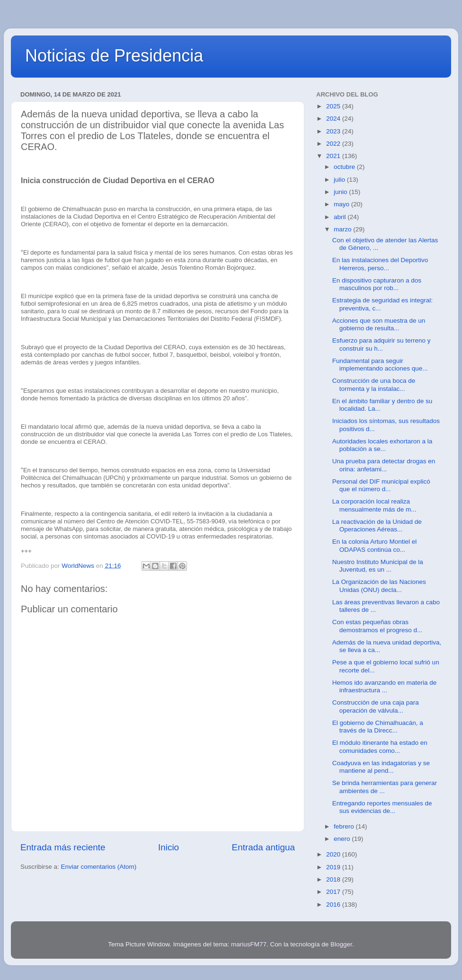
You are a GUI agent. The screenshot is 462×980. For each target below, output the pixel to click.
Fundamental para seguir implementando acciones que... (380, 365)
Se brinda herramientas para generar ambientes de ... (385, 787)
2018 (334, 879)
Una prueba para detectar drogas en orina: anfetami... (384, 465)
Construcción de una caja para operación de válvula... (376, 706)
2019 (334, 867)
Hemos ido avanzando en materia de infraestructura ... (385, 686)
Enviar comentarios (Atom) (99, 867)
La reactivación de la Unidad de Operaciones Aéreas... (377, 525)
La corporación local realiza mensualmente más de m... (374, 505)
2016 (334, 905)
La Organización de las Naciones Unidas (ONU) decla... (379, 586)
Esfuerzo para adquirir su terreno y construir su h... (382, 344)
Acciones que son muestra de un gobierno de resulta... (379, 324)
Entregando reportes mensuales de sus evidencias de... (382, 807)
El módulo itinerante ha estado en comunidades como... (380, 746)
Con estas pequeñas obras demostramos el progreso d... (378, 626)
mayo (342, 204)
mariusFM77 (249, 944)
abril (341, 217)
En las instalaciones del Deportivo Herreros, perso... (380, 264)
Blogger (341, 944)
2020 (334, 854)
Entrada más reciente (63, 847)
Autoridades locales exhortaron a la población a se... (382, 445)
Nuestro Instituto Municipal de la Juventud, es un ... (378, 566)
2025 (334, 106)
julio (340, 180)
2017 (334, 892)
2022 (334, 144)
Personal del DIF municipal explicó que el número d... (381, 485)
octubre (345, 167)
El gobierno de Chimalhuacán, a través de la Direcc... (378, 727)
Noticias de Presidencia (114, 56)
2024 (334, 119)
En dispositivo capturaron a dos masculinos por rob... (377, 284)
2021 (334, 156)
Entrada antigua (263, 847)
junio (341, 192)
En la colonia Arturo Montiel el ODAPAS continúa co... (375, 545)
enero (343, 839)
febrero (345, 826)
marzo (343, 229)
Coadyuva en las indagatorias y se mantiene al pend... (381, 767)
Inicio (169, 847)
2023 (334, 131)
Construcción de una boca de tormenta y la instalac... (374, 384)
